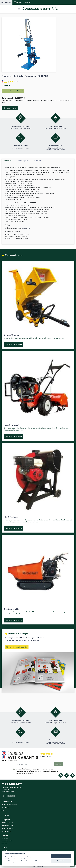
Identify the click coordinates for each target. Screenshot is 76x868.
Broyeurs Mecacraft (11, 335)
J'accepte (61, 856)
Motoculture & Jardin (12, 425)
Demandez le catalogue (22, 2)
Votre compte (7, 801)
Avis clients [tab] (38, 161)
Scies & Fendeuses (11, 517)
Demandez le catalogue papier (17, 647)
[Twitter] (67, 775)
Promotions (5, 838)
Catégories (6, 820)
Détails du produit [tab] (23, 161)
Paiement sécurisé (7, 841)
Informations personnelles (9, 804)
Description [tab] (8, 161)
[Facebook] (61, 775)
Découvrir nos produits (13, 344)
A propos (4, 850)
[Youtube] (73, 775)
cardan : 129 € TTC (28, 228)
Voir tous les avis (46, 756)
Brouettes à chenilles (11, 609)
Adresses (4, 813)
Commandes (5, 807)
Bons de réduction (7, 816)
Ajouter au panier (10, 108)
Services (5, 835)
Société (4, 848)
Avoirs (3, 810)
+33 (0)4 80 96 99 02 (6, 2)
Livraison (4, 844)
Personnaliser (61, 861)
